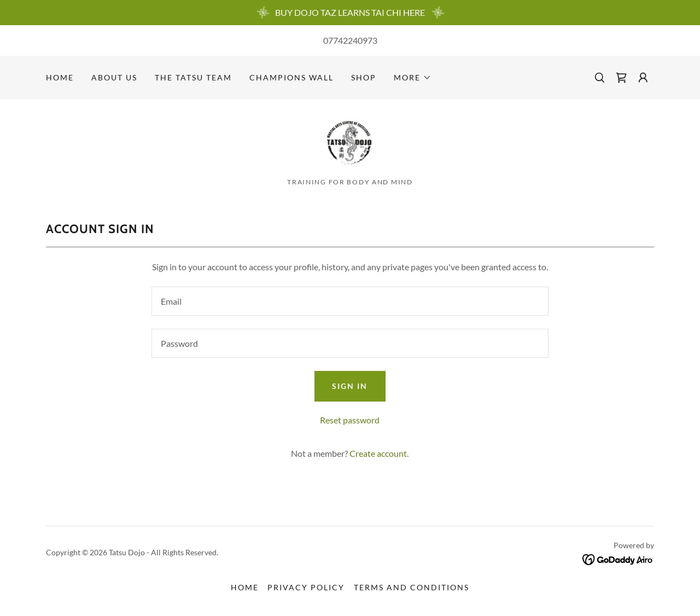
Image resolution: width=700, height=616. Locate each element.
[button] (413, 78)
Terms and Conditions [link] (412, 589)
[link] (621, 78)
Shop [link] (364, 77)
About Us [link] (114, 77)
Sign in (350, 388)
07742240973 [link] (350, 40)
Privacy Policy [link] (306, 589)
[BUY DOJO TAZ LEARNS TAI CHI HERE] (350, 13)
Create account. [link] (379, 455)
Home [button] (245, 589)
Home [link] (60, 77)
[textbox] (350, 303)
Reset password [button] (350, 422)
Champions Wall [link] (291, 77)
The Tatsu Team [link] (193, 77)
